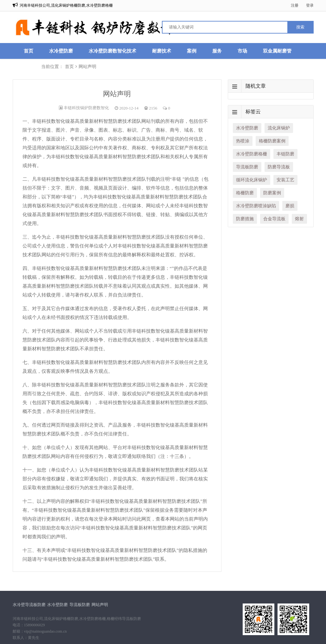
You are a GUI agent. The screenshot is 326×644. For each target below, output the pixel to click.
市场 (242, 51)
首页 (29, 51)
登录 (310, 5)
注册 (295, 5)
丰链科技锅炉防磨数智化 (86, 108)
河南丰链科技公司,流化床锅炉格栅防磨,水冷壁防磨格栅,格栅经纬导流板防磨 (77, 619)
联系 (29, 67)
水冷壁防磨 (61, 51)
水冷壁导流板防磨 (29, 605)
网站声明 (100, 605)
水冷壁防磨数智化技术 (112, 51)
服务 (217, 51)
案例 (192, 51)
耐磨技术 (162, 51)
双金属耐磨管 (277, 51)
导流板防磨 (80, 605)
